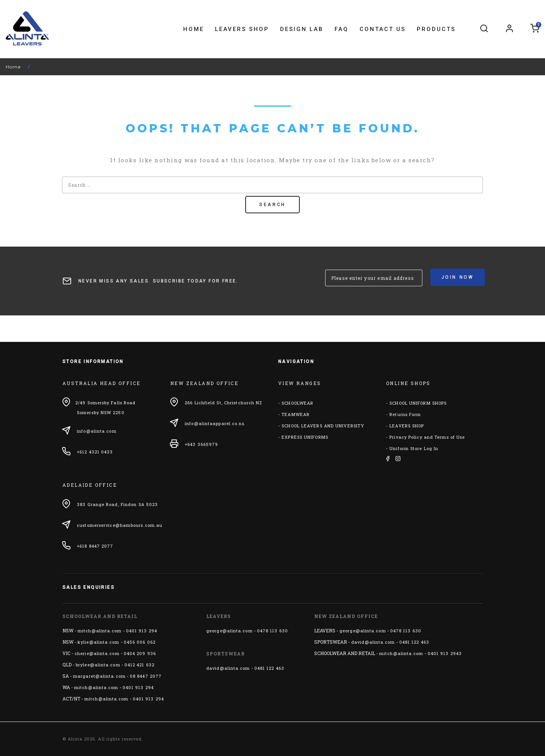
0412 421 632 (139, 665)
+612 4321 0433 (95, 452)
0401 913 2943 (445, 653)
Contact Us (383, 29)
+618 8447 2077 (95, 546)
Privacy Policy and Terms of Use (427, 437)
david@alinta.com (228, 668)
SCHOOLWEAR (297, 403)
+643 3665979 (201, 444)
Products (436, 29)
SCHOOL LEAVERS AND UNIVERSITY (323, 426)
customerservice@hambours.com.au (120, 525)
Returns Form (405, 414)
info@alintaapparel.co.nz (215, 423)
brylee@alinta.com (98, 665)
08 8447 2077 (146, 676)
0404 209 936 (140, 653)
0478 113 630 (272, 631)
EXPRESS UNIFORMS (305, 437)
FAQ (342, 29)
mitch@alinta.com (100, 631)
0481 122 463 (269, 668)
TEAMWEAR (296, 414)
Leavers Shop (242, 29)
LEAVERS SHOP (407, 426)
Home (194, 29)
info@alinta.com (97, 431)
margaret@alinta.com (99, 676)
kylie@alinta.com (99, 642)
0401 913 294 (142, 631)
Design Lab (302, 29)
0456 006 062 (140, 642)
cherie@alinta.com (97, 653)
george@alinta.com (230, 631)
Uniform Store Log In (414, 448)
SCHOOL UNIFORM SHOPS (418, 403)
